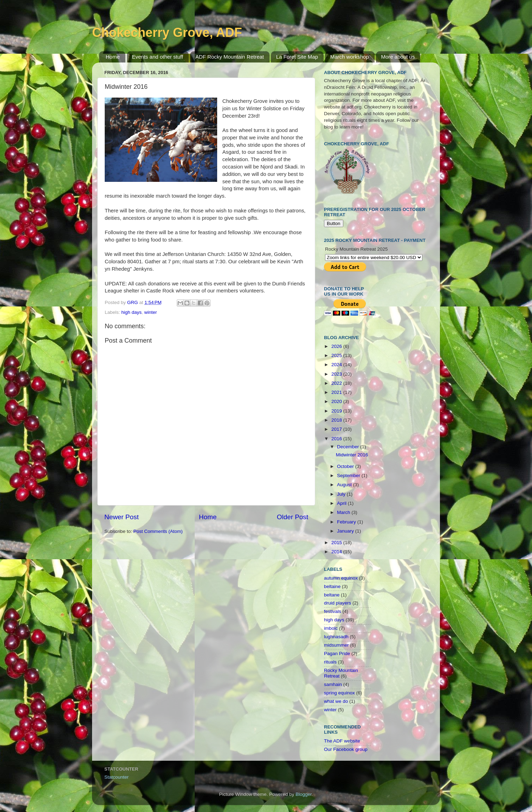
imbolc (331, 628)
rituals (330, 662)
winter (151, 312)
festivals (333, 611)
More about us (398, 57)
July (342, 494)
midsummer (336, 645)
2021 (337, 392)
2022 (337, 383)
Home (113, 57)
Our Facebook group (346, 749)
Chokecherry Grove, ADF (167, 32)
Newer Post (122, 517)
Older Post (293, 517)
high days (131, 312)
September (349, 476)
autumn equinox (341, 578)
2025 (337, 355)
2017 (337, 429)
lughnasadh (336, 637)
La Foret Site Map (297, 57)
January (346, 531)
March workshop (350, 57)
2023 (337, 374)
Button (334, 223)
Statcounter (116, 777)
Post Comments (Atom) (158, 531)
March (344, 512)
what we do (336, 701)
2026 (337, 346)
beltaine (332, 586)
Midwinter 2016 (352, 455)
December (349, 447)
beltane (332, 595)
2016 (337, 439)
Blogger (304, 794)
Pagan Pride (337, 653)
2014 (337, 552)
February (347, 522)
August (345, 485)
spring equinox (339, 693)
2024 (337, 365)
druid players (338, 603)
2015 (337, 543)
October (346, 466)
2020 (337, 401)
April (342, 503)
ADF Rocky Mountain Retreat (230, 57)
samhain (333, 684)
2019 (337, 411)
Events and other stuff (158, 57)
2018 (337, 420)
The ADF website (342, 741)
